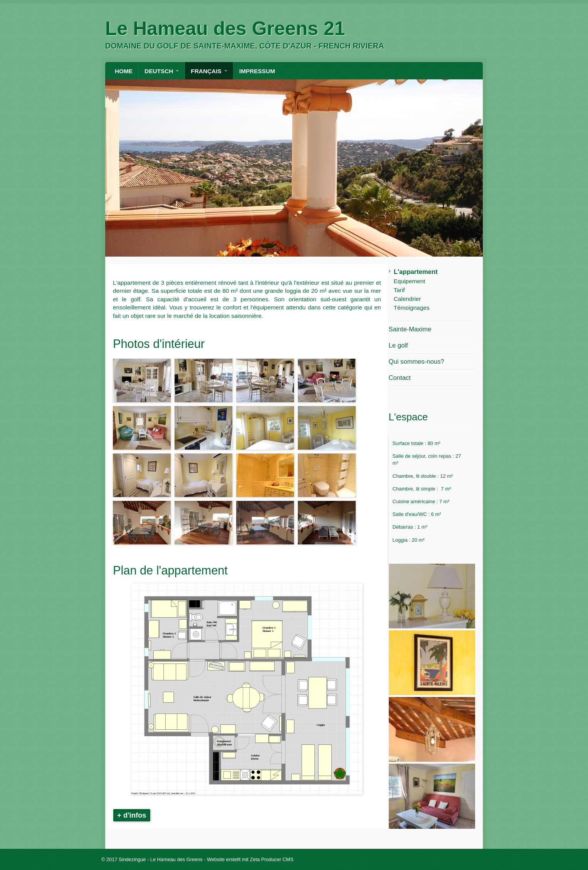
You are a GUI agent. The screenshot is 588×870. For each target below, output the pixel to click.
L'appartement (416, 272)
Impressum (257, 71)
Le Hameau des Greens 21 (225, 29)
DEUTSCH (159, 71)
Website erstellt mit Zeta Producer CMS (250, 859)
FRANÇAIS (206, 71)
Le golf (398, 345)
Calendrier (407, 299)
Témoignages (412, 308)
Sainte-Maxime (410, 329)
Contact (400, 378)
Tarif (399, 290)
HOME (124, 71)
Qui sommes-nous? (417, 362)
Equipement (410, 281)
